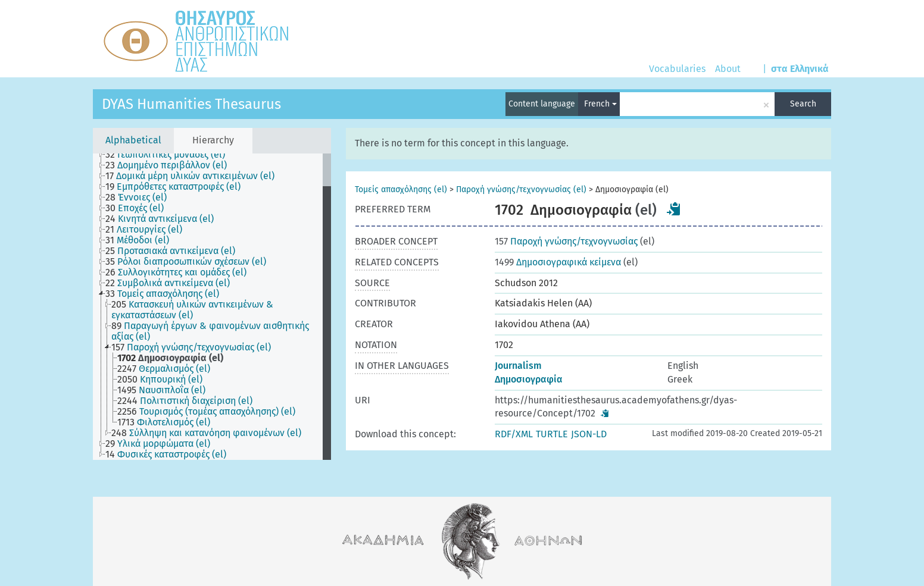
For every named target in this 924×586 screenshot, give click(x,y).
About (728, 69)
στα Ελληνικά (800, 69)
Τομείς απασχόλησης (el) (401, 189)
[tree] (212, 307)
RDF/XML (514, 434)
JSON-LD (589, 434)
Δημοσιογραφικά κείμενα (558, 262)
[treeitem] (170, 155)
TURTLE (552, 434)
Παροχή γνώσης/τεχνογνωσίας (566, 241)
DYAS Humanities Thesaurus (191, 104)
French (600, 104)
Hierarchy (213, 140)
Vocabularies (677, 69)
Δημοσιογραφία (529, 379)
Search (803, 104)
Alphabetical (133, 140)
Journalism (518, 366)
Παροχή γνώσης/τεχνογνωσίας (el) (521, 189)
